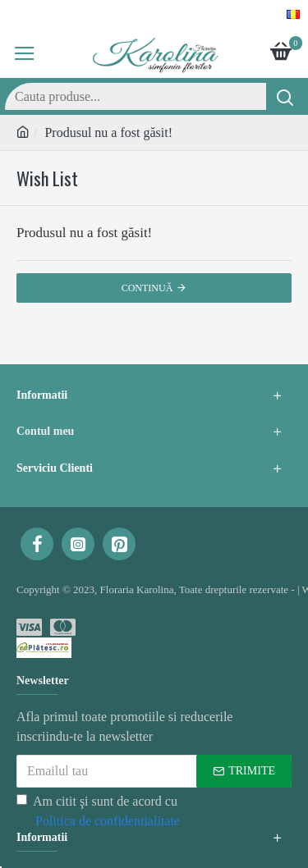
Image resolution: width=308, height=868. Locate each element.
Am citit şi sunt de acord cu (99, 813)
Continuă (147, 288)
